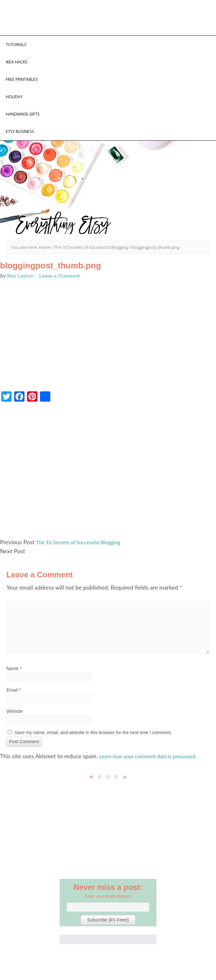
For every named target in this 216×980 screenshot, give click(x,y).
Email (14, 705)
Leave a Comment (59, 291)
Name (14, 684)
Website (15, 726)
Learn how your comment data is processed (154, 771)
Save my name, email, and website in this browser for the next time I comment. (93, 747)
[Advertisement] (108, 488)
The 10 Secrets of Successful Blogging (84, 557)
